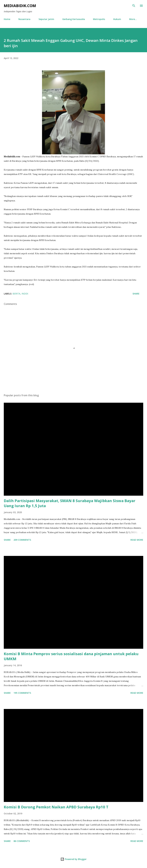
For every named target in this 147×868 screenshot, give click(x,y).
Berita (16, 294)
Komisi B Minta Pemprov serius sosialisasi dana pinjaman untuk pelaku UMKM (71, 656)
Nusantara (24, 19)
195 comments (22, 693)
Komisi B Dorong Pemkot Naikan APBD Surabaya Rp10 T (56, 807)
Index (25, 294)
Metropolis (99, 19)
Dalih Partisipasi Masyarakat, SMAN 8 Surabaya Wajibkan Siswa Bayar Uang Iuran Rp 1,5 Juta (70, 503)
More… (133, 19)
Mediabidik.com (20, 6)
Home (7, 19)
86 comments (22, 841)
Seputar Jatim (46, 19)
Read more (137, 540)
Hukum (117, 19)
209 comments (22, 540)
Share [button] (136, 294)
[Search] (134, 6)
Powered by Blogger (73, 859)
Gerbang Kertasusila (74, 19)
